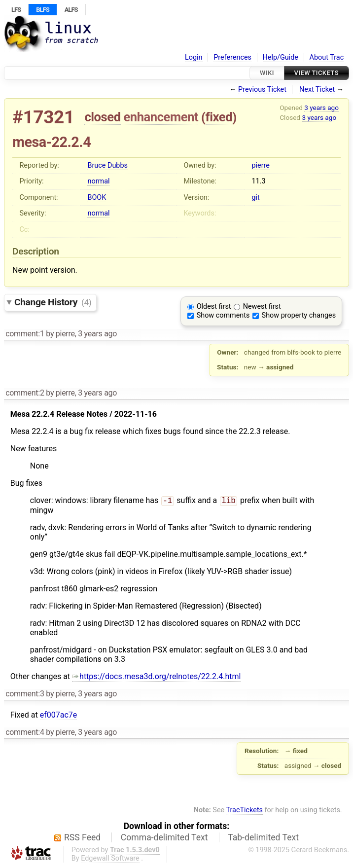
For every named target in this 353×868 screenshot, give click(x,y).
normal (98, 181)
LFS (16, 10)
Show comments (223, 315)
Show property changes (299, 315)
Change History (53, 302)
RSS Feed (82, 838)
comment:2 (25, 393)
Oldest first (214, 307)
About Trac (327, 57)
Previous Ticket (262, 90)
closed (102, 117)
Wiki (267, 73)
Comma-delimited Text (164, 838)
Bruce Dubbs (107, 165)
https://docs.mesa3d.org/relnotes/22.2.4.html (156, 677)
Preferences (232, 57)
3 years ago (321, 108)
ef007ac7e (59, 716)
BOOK (97, 198)
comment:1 (25, 334)
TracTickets (244, 811)
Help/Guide (281, 57)
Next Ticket (317, 90)
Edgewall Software (110, 859)
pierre (260, 165)
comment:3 (25, 695)
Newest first (262, 307)
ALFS (71, 10)
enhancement (161, 117)
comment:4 (25, 733)
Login (194, 57)
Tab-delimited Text (263, 838)
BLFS (42, 10)
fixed (219, 117)
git (255, 198)
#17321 (43, 117)
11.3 (258, 181)
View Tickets (317, 73)
